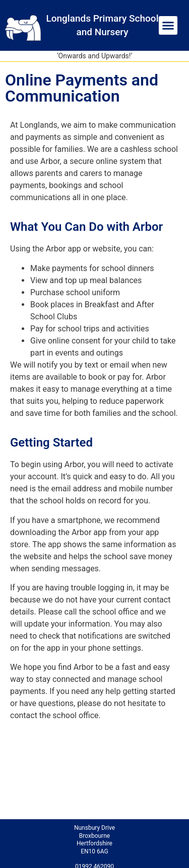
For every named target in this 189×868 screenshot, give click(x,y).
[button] (168, 26)
